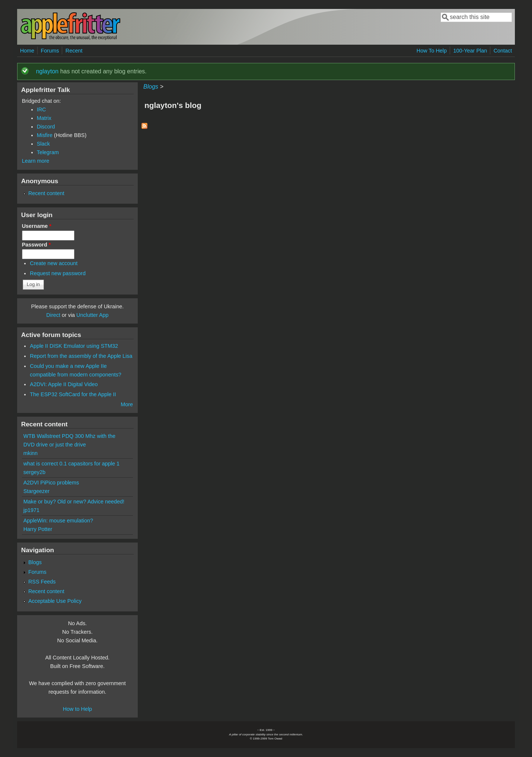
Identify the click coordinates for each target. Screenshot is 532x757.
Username (37, 226)
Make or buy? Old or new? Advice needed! (74, 502)
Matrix (44, 118)
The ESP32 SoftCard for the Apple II (73, 394)
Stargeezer (36, 491)
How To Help (432, 51)
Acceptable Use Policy (55, 601)
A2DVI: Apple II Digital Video (64, 384)
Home (27, 51)
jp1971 (31, 510)
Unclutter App (92, 315)
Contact (503, 51)
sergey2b (34, 472)
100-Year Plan (470, 51)
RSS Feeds (42, 582)
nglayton (47, 71)
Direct (53, 315)
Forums (50, 51)
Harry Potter (38, 529)
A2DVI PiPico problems (51, 483)
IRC (42, 109)
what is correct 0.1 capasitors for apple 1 (71, 464)
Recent (74, 51)
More (127, 404)
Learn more (36, 161)
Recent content (46, 193)
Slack (43, 144)
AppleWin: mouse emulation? (58, 521)
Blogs (151, 87)
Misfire (45, 135)
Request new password (58, 273)
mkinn (31, 453)
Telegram (48, 152)
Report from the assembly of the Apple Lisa (81, 356)
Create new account (54, 263)
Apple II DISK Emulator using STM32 (74, 346)
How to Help (77, 709)
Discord (46, 127)
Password (36, 245)
